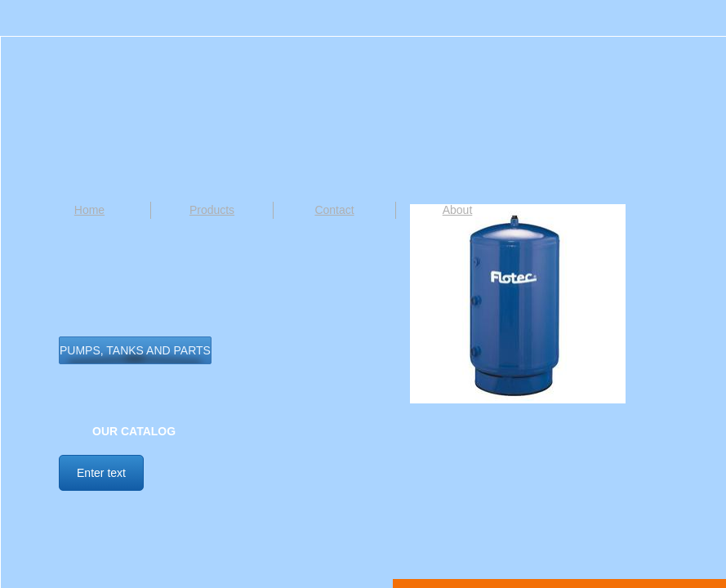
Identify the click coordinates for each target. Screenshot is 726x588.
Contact (334, 210)
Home (89, 210)
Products (212, 210)
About (458, 210)
